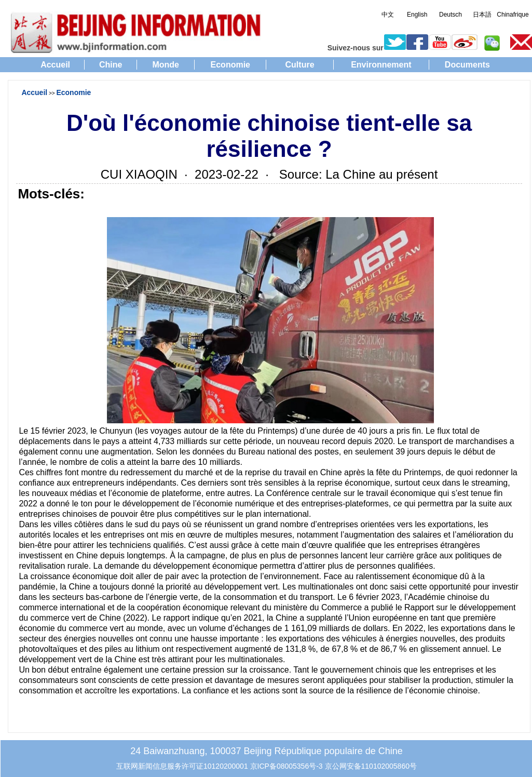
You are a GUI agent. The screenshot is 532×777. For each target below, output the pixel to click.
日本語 (482, 15)
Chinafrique (513, 15)
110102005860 (385, 766)
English (417, 15)
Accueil (55, 65)
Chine (111, 65)
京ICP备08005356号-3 (287, 766)
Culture (300, 65)
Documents (467, 65)
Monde (166, 65)
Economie (230, 65)
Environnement (381, 65)
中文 (388, 15)
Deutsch (451, 15)
